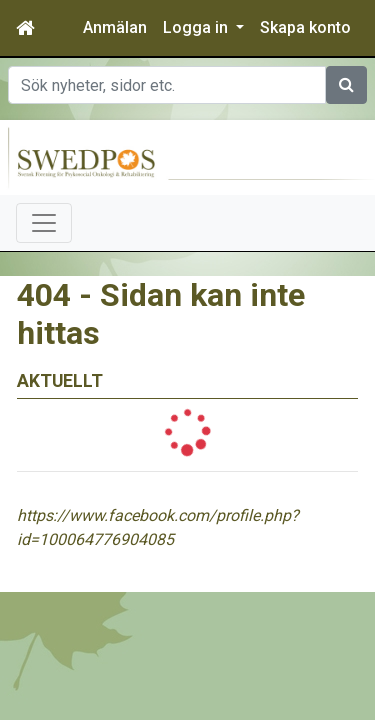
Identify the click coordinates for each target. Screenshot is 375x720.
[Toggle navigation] (44, 223)
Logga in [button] (197, 27)
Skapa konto (305, 27)
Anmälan (115, 27)
